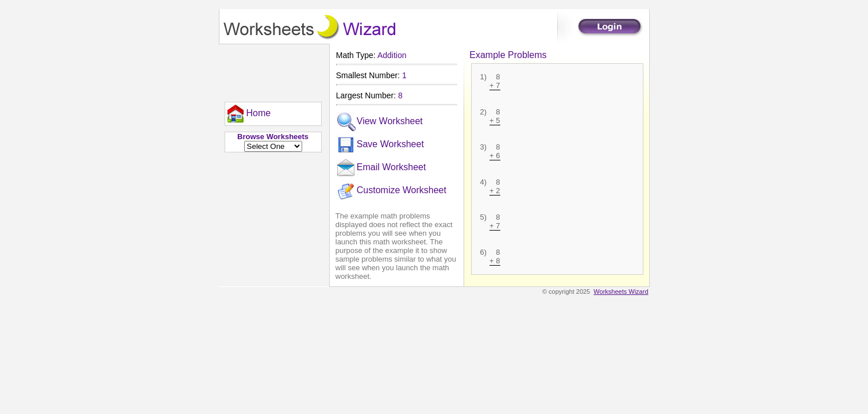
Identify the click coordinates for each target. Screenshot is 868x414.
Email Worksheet (381, 168)
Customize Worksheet (391, 191)
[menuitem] (248, 114)
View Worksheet (379, 122)
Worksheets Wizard (621, 292)
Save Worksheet (380, 145)
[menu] (248, 114)
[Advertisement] (271, 70)
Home (248, 114)
